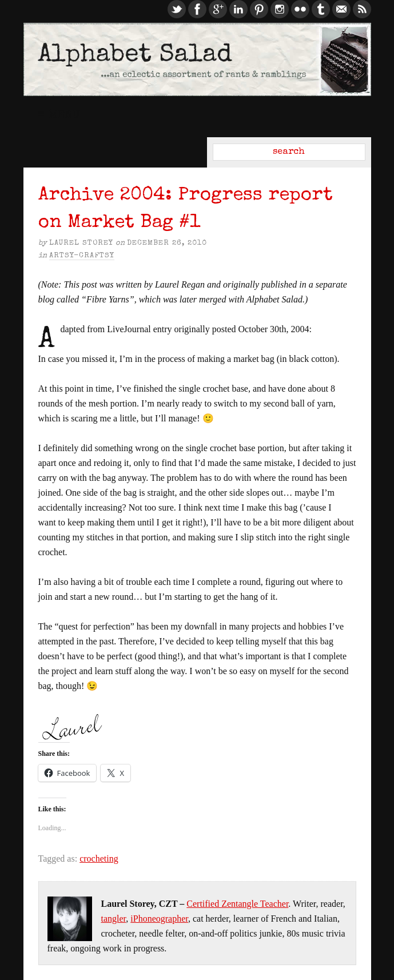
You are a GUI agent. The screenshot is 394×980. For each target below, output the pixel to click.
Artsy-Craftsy (82, 256)
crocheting (99, 859)
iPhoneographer (159, 919)
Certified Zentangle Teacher (237, 904)
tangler (114, 919)
